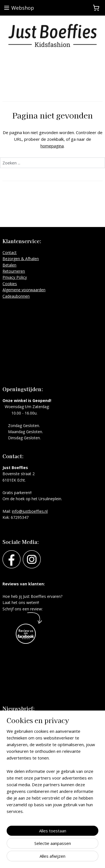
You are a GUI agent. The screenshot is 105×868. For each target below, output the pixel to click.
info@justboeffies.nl (30, 511)
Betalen (9, 265)
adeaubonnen (17, 296)
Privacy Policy (15, 277)
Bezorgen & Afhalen (21, 259)
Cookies (10, 284)
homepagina (52, 146)
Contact (10, 252)
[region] (53, 773)
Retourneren (14, 271)
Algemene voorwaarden (24, 290)
